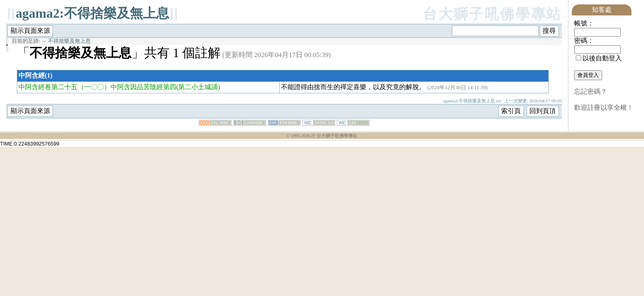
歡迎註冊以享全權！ (604, 108)
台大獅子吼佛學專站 (492, 14)
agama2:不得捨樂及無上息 (92, 13)
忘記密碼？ (591, 91)
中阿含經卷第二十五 (48, 87)
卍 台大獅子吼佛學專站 (334, 136)
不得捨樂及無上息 (69, 41)
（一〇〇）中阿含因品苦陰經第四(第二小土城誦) (149, 87)
